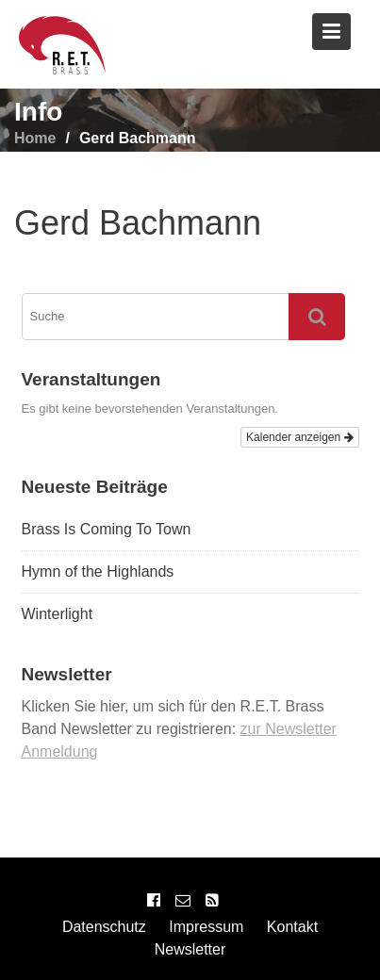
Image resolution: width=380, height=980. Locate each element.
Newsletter (190, 949)
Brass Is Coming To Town (107, 529)
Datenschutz (104, 927)
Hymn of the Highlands (98, 572)
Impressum (206, 927)
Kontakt (292, 927)
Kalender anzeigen (299, 437)
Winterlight (58, 614)
